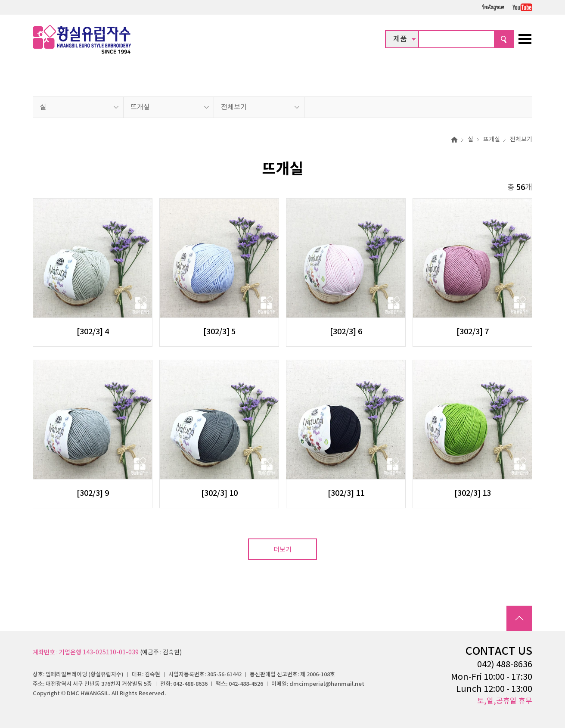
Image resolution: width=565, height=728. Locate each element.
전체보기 (234, 107)
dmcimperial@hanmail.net (327, 684)
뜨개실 (140, 107)
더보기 (282, 550)
